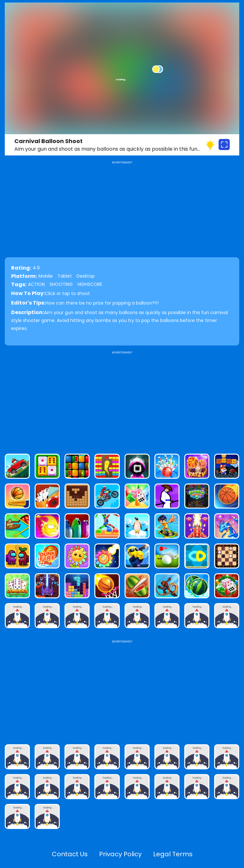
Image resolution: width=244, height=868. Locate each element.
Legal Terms (173, 854)
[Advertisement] (122, 400)
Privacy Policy (120, 854)
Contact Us (70, 854)
